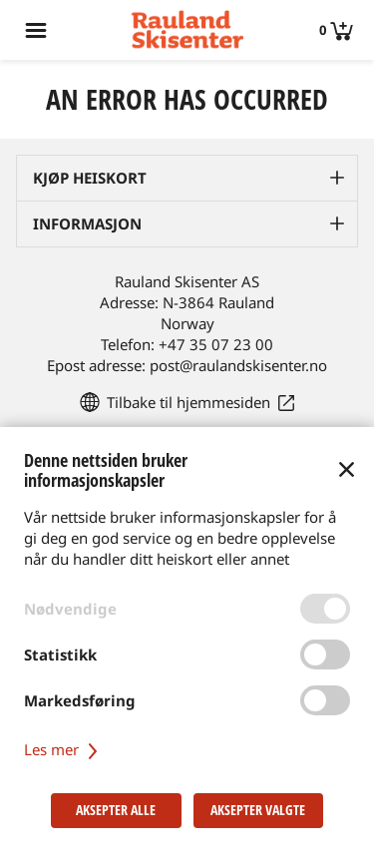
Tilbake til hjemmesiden (188, 402)
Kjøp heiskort (90, 178)
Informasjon (87, 223)
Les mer (63, 749)
